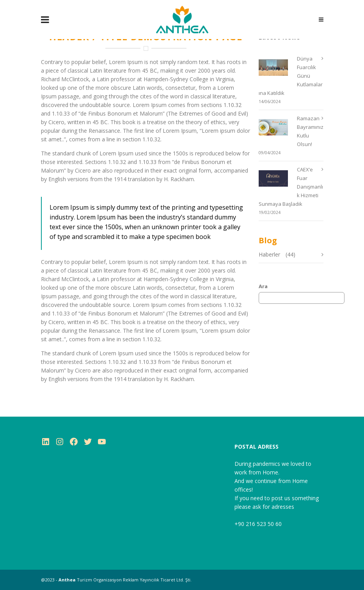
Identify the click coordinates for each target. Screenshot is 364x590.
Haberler (269, 254)
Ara (263, 286)
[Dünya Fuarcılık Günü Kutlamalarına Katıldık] (277, 68)
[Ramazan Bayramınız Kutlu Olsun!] (277, 127)
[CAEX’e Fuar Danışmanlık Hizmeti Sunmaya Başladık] (277, 178)
